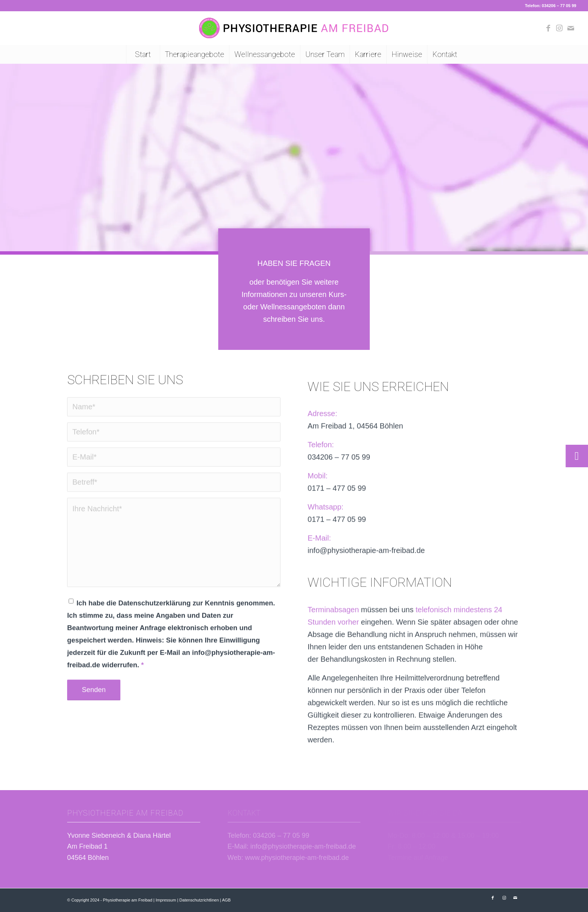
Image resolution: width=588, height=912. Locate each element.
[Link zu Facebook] (548, 28)
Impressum (166, 900)
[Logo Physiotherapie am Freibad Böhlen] (294, 28)
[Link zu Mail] (571, 28)
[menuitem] (143, 54)
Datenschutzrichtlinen (199, 900)
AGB (226, 900)
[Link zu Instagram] (559, 28)
